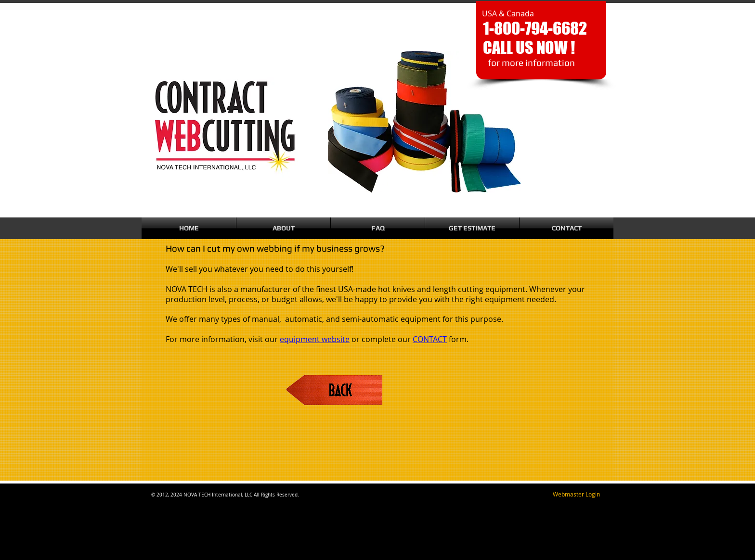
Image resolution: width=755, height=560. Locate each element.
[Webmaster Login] (576, 495)
